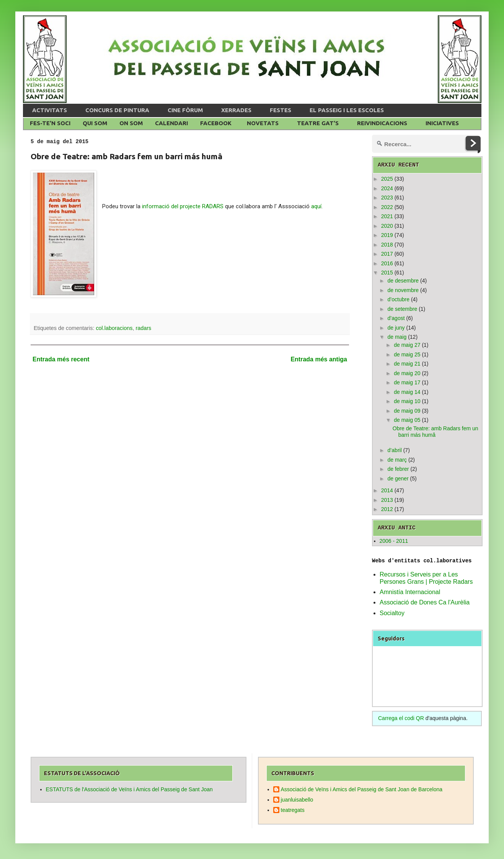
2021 (387, 216)
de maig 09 (407, 411)
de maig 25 (407, 354)
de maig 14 (407, 392)
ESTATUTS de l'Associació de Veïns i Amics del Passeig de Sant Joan (129, 789)
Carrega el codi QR (401, 718)
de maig (397, 337)
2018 (387, 245)
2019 (387, 235)
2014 (387, 490)
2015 (387, 273)
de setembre (402, 309)
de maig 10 (407, 401)
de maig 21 (407, 364)
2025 (387, 179)
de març (397, 460)
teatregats (293, 810)
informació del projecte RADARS (183, 206)
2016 (387, 263)
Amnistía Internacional (410, 592)
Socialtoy (392, 613)
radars (143, 328)
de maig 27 (407, 345)
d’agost (396, 318)
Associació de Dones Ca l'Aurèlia (425, 602)
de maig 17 (407, 382)
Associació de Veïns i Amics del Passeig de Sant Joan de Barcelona (362, 789)
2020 (387, 226)
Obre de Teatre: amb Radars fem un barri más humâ (435, 432)
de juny (396, 328)
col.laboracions (114, 328)
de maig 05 (407, 420)
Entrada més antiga (319, 359)
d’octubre (398, 299)
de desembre (403, 281)
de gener (398, 478)
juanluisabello (297, 800)
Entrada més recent (61, 359)
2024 (387, 188)
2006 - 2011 (394, 541)
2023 (387, 198)
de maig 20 (407, 373)
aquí (316, 206)
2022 (387, 207)
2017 (387, 254)
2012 (387, 509)
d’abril (394, 450)
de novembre (403, 290)
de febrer (398, 469)
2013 (387, 500)
